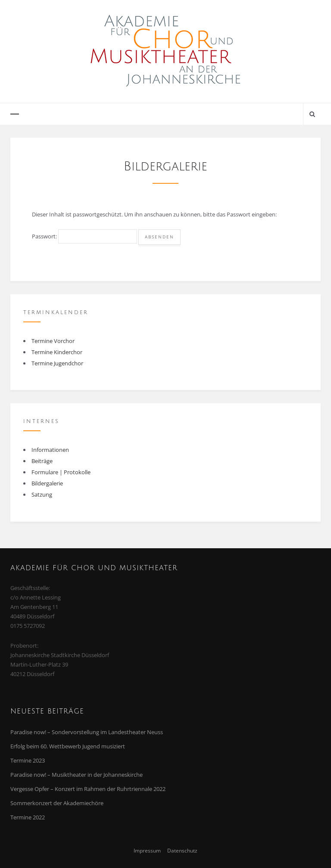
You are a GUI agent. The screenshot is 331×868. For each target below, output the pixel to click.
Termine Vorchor (53, 341)
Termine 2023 (28, 760)
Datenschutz (182, 850)
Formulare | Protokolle (61, 472)
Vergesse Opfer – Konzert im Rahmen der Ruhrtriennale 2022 (88, 789)
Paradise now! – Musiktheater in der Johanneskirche (77, 775)
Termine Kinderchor (57, 352)
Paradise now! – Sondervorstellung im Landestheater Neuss (87, 732)
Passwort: (84, 236)
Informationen (50, 450)
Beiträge (42, 461)
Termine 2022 (28, 817)
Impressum (147, 850)
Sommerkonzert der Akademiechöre (57, 803)
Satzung (42, 494)
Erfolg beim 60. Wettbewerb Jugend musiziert (68, 746)
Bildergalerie (47, 483)
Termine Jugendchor (57, 363)
